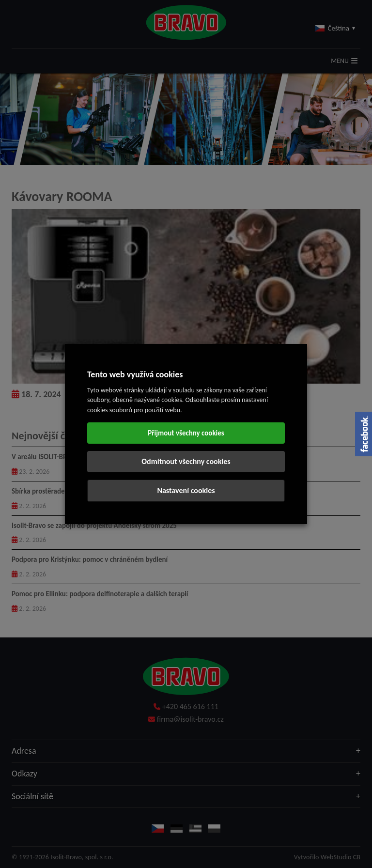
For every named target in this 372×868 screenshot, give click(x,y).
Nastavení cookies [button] (186, 490)
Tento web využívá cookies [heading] (135, 374)
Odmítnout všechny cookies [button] (186, 461)
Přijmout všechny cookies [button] (186, 433)
